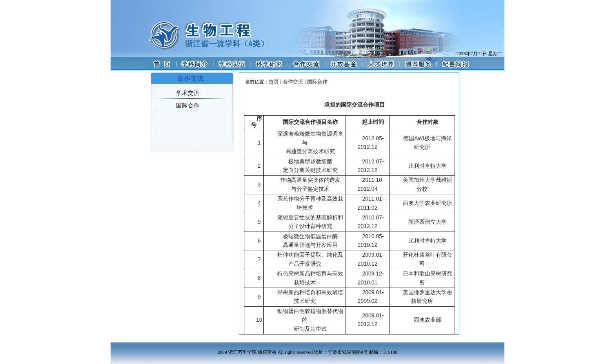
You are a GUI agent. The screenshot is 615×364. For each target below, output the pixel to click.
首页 (274, 82)
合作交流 (293, 82)
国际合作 (317, 82)
